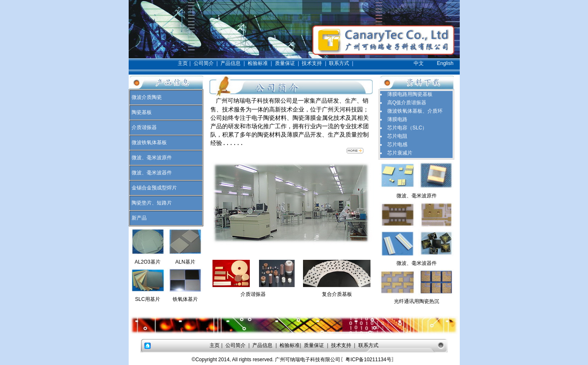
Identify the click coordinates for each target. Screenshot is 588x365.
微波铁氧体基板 (149, 142)
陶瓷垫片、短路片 (152, 203)
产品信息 (231, 63)
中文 (419, 63)
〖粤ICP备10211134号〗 (368, 360)
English (445, 63)
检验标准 (258, 63)
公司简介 (204, 63)
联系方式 (339, 63)
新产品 (139, 218)
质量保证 (285, 63)
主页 (183, 63)
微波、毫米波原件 (152, 158)
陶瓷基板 (142, 112)
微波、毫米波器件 (152, 173)
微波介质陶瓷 (147, 97)
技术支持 (312, 63)
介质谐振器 (144, 127)
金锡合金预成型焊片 (154, 188)
